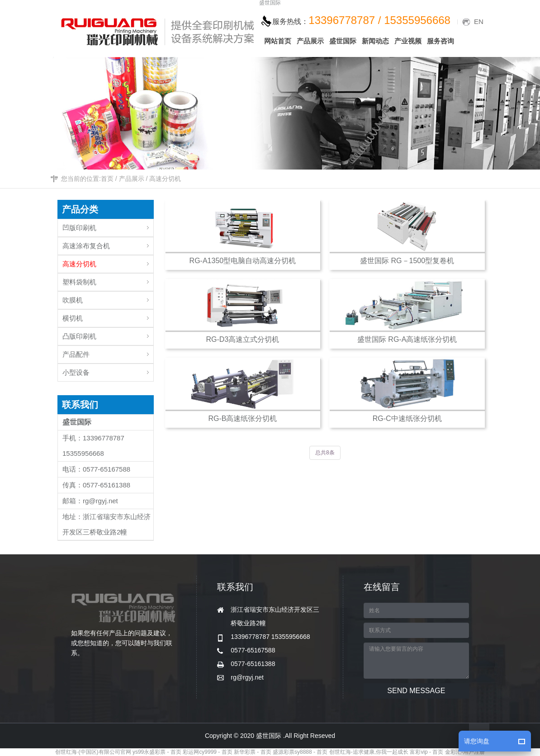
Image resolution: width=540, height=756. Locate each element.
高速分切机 (165, 179)
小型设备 (108, 370)
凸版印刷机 (108, 334)
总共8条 (325, 453)
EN (479, 21)
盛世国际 (270, 3)
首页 (107, 179)
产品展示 (132, 179)
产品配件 (108, 352)
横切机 (108, 316)
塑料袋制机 (108, 280)
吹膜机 (108, 298)
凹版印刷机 (108, 225)
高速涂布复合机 (108, 243)
